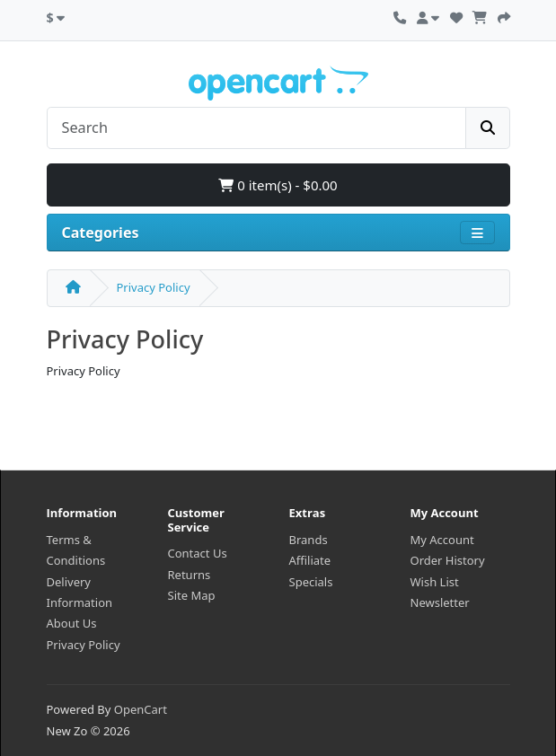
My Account (442, 540)
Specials (311, 582)
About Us (72, 623)
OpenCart (141, 709)
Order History (448, 560)
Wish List (435, 582)
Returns (190, 575)
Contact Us (198, 553)
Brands (309, 540)
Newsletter (440, 602)
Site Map (192, 595)
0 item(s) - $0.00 (278, 185)
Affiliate (310, 560)
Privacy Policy (154, 287)
